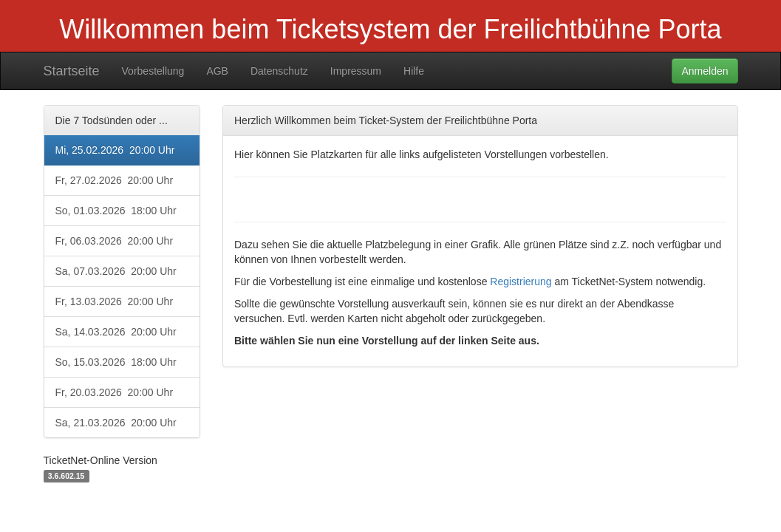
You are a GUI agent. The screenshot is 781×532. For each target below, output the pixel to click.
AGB (217, 71)
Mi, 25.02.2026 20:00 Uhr (115, 150)
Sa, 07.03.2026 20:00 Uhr (116, 271)
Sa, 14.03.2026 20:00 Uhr (116, 332)
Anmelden (705, 71)
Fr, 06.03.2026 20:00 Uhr (115, 241)
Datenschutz (279, 71)
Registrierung (521, 282)
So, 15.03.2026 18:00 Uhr (116, 362)
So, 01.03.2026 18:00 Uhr (116, 211)
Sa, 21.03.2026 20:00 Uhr (116, 423)
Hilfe (414, 71)
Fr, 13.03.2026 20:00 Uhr (115, 301)
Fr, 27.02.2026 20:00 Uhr (115, 180)
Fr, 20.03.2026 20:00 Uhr (115, 392)
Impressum (356, 71)
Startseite (72, 71)
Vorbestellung (153, 71)
